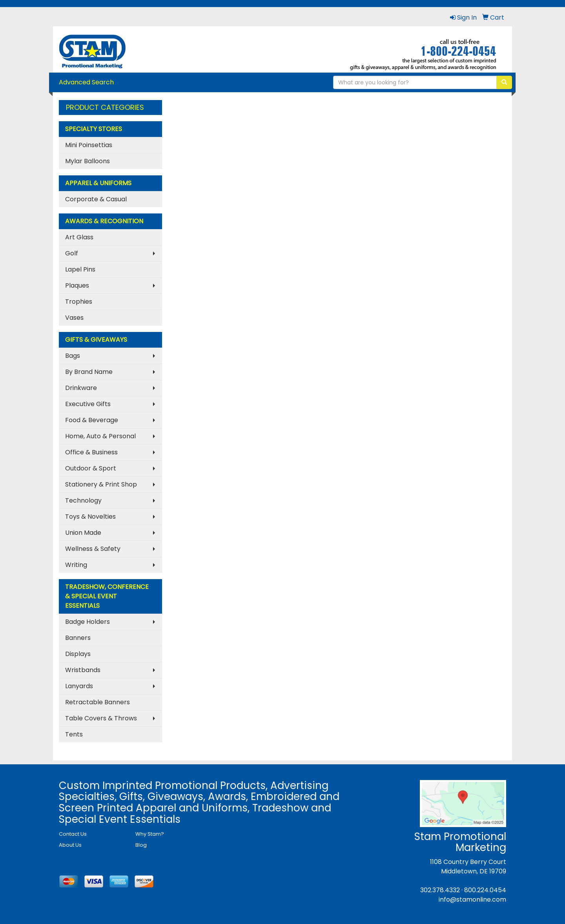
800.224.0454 (485, 890)
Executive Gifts (88, 404)
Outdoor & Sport (91, 468)
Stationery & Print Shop (101, 484)
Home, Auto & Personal (100, 436)
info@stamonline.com (472, 899)
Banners (78, 638)
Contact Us (73, 834)
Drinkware (81, 388)
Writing (76, 565)
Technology (83, 500)
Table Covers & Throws (101, 718)
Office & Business (91, 452)
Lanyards (79, 686)
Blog (141, 845)
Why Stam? (150, 834)
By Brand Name (89, 372)
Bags (73, 356)
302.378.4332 (440, 890)
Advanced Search (86, 82)
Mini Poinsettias (89, 145)
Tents (74, 734)
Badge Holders (87, 622)
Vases (74, 318)
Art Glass (79, 237)
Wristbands (83, 670)
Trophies (79, 302)
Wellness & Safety (93, 549)
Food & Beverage (92, 420)
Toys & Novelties (90, 517)
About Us (70, 845)
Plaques (77, 285)
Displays (78, 654)
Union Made (83, 533)
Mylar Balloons (87, 161)
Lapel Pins (80, 269)
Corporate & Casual (96, 199)
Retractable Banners (98, 702)
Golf (72, 253)
